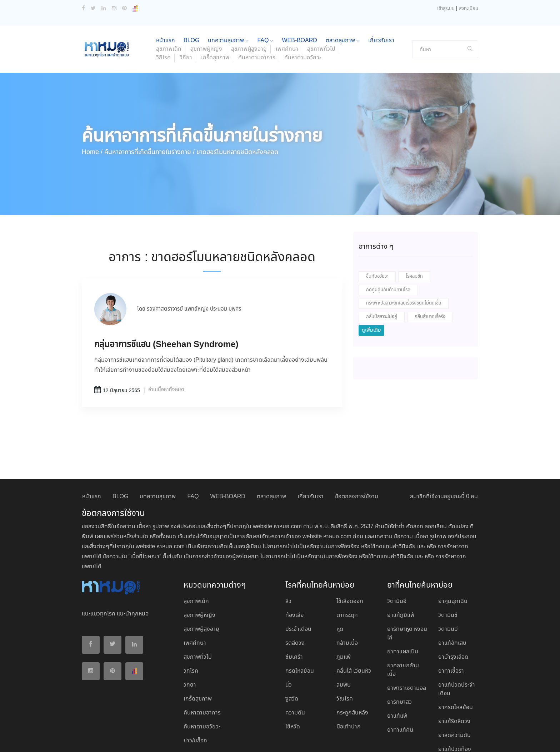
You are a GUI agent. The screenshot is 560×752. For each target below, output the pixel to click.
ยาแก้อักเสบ (452, 596)
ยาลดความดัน (454, 688)
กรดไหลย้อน (300, 624)
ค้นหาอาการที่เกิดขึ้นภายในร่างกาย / (149, 105)
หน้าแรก (92, 449)
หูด (340, 582)
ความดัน (295, 666)
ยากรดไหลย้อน (456, 660)
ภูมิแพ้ (344, 610)
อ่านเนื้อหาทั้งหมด (166, 342)
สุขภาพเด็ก (196, 554)
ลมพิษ (344, 638)
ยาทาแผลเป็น (403, 605)
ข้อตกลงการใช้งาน (357, 449)
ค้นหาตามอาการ (257, 11)
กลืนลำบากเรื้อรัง (430, 270)
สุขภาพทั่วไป (198, 610)
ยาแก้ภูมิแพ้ (401, 568)
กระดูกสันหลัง (352, 666)
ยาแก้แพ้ (397, 669)
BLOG (120, 449)
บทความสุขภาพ (158, 449)
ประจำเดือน (298, 582)
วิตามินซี (448, 568)
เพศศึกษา (195, 596)
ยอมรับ (390, 739)
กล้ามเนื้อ (347, 596)
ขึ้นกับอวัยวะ (377, 229)
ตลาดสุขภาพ (271, 449)
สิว (288, 554)
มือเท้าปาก (349, 680)
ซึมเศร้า (294, 610)
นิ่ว (289, 638)
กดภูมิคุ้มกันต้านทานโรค (388, 243)
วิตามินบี (448, 582)
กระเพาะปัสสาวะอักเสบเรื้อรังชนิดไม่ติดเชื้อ (404, 256)
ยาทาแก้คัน (400, 683)
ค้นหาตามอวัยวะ (303, 11)
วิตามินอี (397, 554)
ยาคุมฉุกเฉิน (453, 554)
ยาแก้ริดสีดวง (454, 674)
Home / (92, 105)
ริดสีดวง (295, 596)
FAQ (193, 449)
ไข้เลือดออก (350, 554)
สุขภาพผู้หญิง (199, 568)
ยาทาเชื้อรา (451, 624)
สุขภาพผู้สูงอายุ (201, 582)
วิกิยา (186, 11)
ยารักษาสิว (399, 655)
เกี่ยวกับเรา (311, 449)
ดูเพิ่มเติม (371, 283)
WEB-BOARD (227, 449)
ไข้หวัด (293, 680)
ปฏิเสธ (412, 738)
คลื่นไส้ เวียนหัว (354, 624)
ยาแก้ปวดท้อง (455, 702)
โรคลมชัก (414, 229)
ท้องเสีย (295, 568)
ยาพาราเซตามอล (407, 641)
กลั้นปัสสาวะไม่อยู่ (382, 270)
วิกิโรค (163, 11)
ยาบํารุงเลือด (453, 610)
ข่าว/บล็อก (195, 694)
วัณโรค (345, 652)
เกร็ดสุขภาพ (215, 11)
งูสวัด (292, 652)
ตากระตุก (347, 568)
